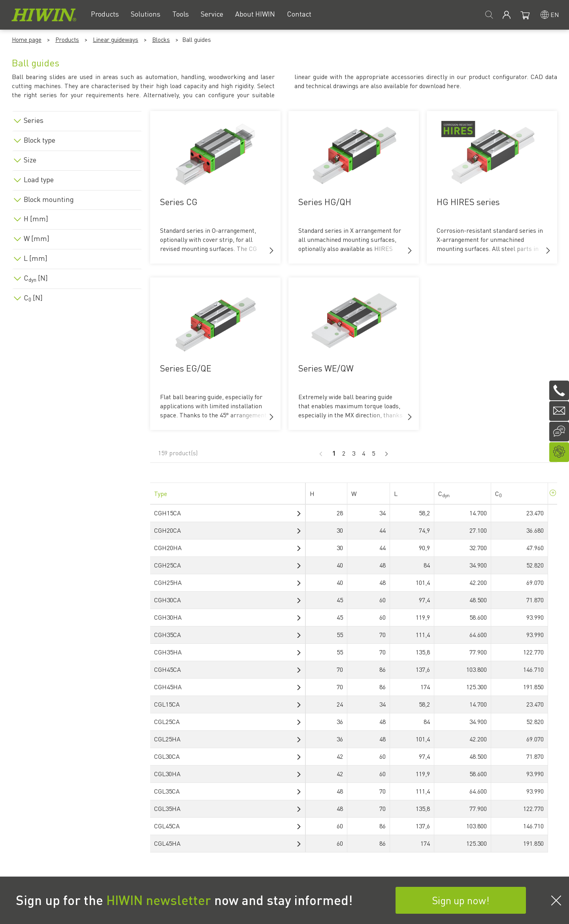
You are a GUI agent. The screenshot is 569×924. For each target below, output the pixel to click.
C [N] (36, 278)
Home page (27, 40)
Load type (39, 179)
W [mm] (37, 238)
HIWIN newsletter (159, 900)
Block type (40, 140)
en (555, 14)
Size (30, 160)
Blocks (161, 40)
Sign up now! (461, 900)
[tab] (77, 119)
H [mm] (36, 219)
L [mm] (36, 258)
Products (67, 40)
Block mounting (49, 199)
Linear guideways (116, 40)
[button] (271, 251)
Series (34, 120)
